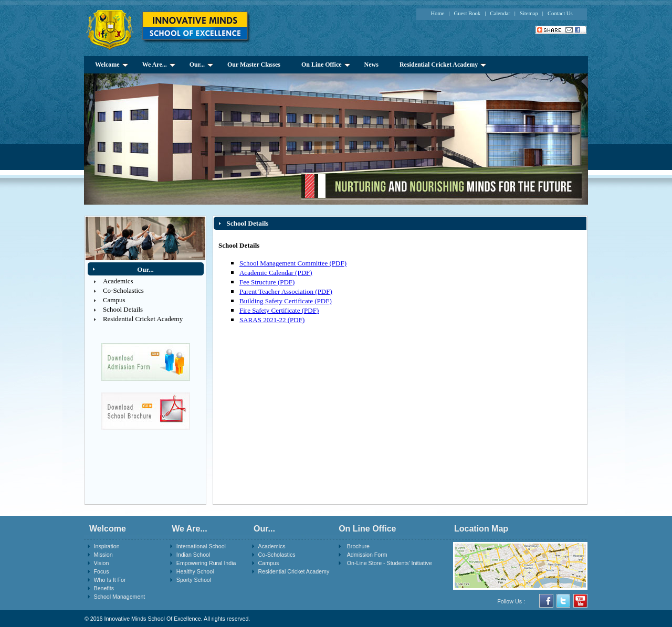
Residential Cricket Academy (443, 65)
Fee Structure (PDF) (267, 282)
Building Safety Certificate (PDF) (286, 301)
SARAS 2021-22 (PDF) (272, 320)
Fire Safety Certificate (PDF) (279, 310)
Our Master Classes (254, 65)
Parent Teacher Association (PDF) (286, 291)
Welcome (112, 65)
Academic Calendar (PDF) (276, 273)
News (371, 65)
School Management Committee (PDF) (293, 263)
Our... (201, 65)
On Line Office (326, 65)
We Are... (159, 65)
